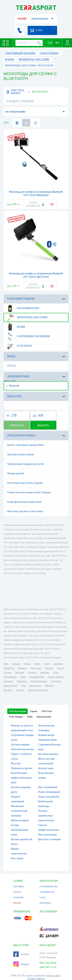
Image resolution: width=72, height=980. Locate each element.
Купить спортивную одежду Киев (25, 445)
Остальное (19, 346)
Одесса (27, 664)
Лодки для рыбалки (49, 797)
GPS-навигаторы (23, 308)
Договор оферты (36, 978)
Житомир (45, 672)
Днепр (37, 664)
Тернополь (56, 681)
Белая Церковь (10, 686)
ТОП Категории (17, 711)
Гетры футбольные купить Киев (24, 502)
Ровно (23, 677)
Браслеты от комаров (50, 839)
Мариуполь (36, 668)
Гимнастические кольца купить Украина (29, 492)
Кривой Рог (9, 668)
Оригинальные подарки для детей (26, 464)
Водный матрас (46, 735)
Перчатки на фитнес (22, 768)
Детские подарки (20, 745)
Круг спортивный (48, 787)
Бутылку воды (46, 768)
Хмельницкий (10, 677)
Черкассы (32, 672)
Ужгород (20, 690)
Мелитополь (35, 686)
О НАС (42, 897)
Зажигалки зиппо (47, 740)
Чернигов (19, 672)
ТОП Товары (16, 717)
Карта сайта (54, 976)
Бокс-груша (17, 858)
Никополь (49, 686)
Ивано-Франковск (39, 681)
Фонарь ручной (16, 473)
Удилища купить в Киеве (21, 454)
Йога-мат (16, 763)
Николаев (22, 668)
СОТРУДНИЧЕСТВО (49, 886)
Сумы (56, 672)
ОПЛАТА (17, 892)
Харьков (16, 664)
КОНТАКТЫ (45, 903)
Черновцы (8, 681)
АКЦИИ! (22, 19)
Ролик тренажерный (49, 792)
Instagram (21, 964)
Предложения (44, 717)
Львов (46, 664)
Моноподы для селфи (27, 317)
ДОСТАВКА (19, 886)
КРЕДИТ (17, 903)
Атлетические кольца (22, 749)
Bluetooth (12, 386)
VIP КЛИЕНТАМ (47, 892)
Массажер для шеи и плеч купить (25, 511)
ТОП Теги (47, 711)
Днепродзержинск (56, 677)
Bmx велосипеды (47, 835)
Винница (49, 668)
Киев (6, 664)
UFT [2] (11, 366)
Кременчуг (22, 681)
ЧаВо (30, 717)
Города (34, 711)
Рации (16, 327)
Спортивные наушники (28, 336)
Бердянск (8, 690)
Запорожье (58, 664)
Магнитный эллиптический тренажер (19, 811)
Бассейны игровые (48, 754)
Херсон (60, 668)
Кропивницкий (37, 677)
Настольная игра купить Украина (25, 483)
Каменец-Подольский (38, 690)
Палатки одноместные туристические (46, 816)
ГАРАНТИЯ (18, 897)
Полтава (7, 672)
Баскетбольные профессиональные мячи (21, 778)
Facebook (21, 954)
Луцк (23, 686)
